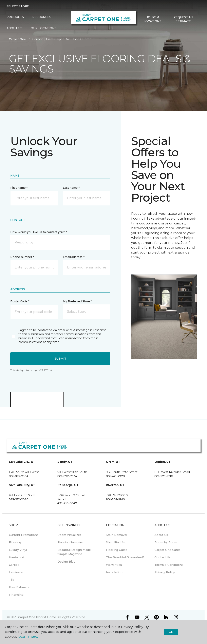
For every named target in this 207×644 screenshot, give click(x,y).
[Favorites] (145, 30)
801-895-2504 (19, 476)
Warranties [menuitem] (114, 565)
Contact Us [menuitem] (163, 557)
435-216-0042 (67, 503)
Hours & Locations (152, 19)
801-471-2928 (115, 476)
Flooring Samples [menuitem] (70, 542)
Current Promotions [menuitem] (24, 535)
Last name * (71, 188)
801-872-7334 (67, 476)
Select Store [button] (18, 6)
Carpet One (17, 39)
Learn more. (28, 637)
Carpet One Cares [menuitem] (167, 550)
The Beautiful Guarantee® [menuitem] (125, 557)
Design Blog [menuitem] (66, 562)
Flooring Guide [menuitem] (117, 550)
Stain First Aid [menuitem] (116, 542)
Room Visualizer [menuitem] (69, 535)
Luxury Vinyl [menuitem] (18, 550)
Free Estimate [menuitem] (19, 587)
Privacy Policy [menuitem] (165, 572)
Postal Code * (20, 301)
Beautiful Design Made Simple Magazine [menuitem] (74, 552)
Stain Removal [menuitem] (116, 535)
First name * (19, 188)
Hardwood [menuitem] (16, 557)
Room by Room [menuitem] (166, 542)
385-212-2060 (19, 499)
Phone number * (22, 257)
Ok (171, 632)
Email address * (74, 257)
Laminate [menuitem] (16, 572)
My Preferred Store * (77, 301)
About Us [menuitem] (161, 535)
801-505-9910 (115, 499)
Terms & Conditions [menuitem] (169, 565)
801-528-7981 (164, 476)
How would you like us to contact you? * (38, 232)
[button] (140, 30)
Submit (60, 359)
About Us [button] (14, 28)
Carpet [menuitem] (14, 565)
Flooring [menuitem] (15, 542)
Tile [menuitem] (12, 580)
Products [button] (15, 17)
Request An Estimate (183, 19)
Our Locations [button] (44, 28)
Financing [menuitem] (16, 595)
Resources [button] (42, 17)
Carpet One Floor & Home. (37, 617)
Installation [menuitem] (114, 572)
